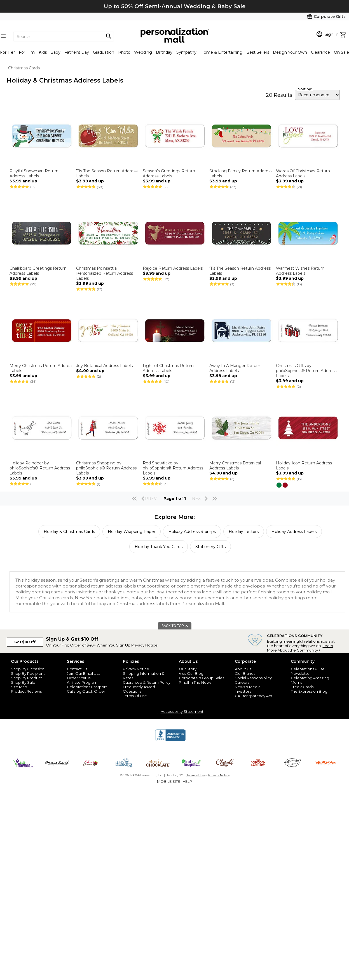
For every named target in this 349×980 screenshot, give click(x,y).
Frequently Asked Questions (139, 689)
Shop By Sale (23, 682)
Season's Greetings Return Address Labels (169, 173)
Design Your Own (290, 52)
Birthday (164, 52)
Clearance (320, 52)
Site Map (19, 687)
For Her (7, 52)
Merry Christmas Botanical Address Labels (235, 466)
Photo (124, 52)
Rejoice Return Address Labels (173, 268)
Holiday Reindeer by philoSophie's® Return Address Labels (40, 468)
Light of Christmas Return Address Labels (168, 368)
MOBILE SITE (168, 781)
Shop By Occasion (28, 669)
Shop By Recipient (28, 673)
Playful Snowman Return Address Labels (34, 173)
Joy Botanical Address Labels (104, 366)
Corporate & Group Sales (202, 678)
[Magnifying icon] (109, 36)
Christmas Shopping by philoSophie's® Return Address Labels (106, 468)
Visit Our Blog (191, 673)
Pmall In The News (195, 682)
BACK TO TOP (175, 626)
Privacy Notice (144, 645)
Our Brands (245, 673)
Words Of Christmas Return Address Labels (303, 173)
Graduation (104, 52)
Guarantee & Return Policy (147, 682)
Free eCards (302, 687)
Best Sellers (258, 52)
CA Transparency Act (254, 696)
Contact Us (77, 669)
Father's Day (77, 52)
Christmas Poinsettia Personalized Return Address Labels (105, 273)
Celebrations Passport (87, 687)
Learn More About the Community (300, 648)
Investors (243, 691)
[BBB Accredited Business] (170, 740)
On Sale (341, 52)
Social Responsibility (253, 678)
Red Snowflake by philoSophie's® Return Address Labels (173, 468)
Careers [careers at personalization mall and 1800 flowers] (242, 682)
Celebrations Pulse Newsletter (308, 671)
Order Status (79, 678)
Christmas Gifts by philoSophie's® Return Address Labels (306, 371)
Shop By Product (26, 678)
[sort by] (317, 95)
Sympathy (186, 52)
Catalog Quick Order (86, 691)
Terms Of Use (135, 696)
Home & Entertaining (221, 52)
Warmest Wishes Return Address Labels (300, 271)
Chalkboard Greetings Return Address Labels (38, 271)
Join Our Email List (83, 673)
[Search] (64, 37)
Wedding (143, 52)
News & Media (248, 687)
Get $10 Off (25, 642)
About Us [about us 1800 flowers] (243, 669)
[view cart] (344, 34)
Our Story (188, 669)
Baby (55, 52)
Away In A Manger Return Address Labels (235, 368)
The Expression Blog (309, 691)
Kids (43, 52)
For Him (27, 52)
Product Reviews (26, 691)
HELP (187, 781)
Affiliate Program (82, 682)
